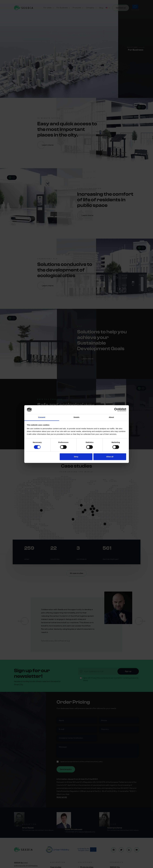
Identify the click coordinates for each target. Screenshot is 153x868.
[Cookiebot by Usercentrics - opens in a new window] (116, 410)
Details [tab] (77, 417)
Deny (76, 457)
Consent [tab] (42, 417)
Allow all (110, 457)
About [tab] (111, 417)
